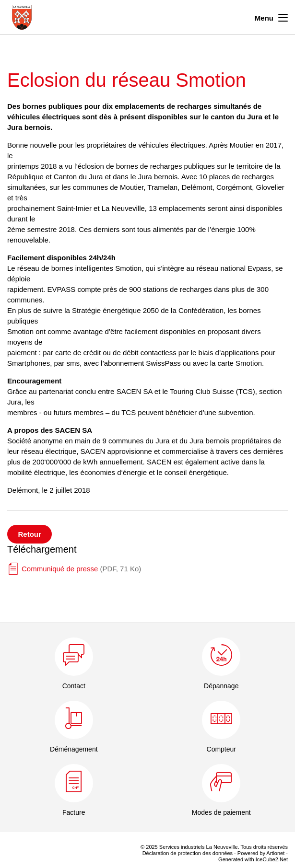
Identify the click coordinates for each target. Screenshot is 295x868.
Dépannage (221, 686)
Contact (74, 686)
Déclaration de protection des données (188, 853)
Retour (30, 534)
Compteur (221, 749)
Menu (271, 17)
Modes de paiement (221, 812)
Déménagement (74, 749)
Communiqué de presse (81, 569)
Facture (74, 812)
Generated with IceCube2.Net (253, 859)
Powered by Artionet (261, 853)
